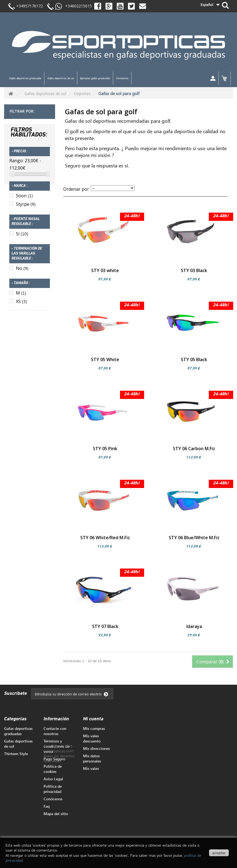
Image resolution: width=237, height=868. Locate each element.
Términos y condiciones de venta (56, 746)
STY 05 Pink (105, 449)
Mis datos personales (92, 758)
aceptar (219, 853)
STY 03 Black (194, 270)
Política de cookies (53, 769)
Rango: (16, 164)
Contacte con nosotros (55, 731)
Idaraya (194, 626)
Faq (47, 806)
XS (22, 305)
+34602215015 (77, 6)
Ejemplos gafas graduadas (95, 78)
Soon (24, 199)
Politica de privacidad (53, 789)
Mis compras (94, 728)
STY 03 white (105, 270)
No (22, 272)
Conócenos (122, 78)
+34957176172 (29, 6)
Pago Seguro (54, 759)
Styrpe (26, 207)
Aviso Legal (53, 779)
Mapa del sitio (56, 814)
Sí (22, 237)
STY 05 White (105, 359)
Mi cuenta (93, 719)
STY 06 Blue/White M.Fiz (194, 538)
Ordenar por (76, 189)
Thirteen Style (16, 754)
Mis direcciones (96, 748)
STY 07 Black (105, 626)
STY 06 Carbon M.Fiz (194, 449)
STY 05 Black (194, 359)
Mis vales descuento (92, 738)
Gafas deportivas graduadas (25, 78)
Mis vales (91, 768)
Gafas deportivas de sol (61, 78)
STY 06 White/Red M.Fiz (105, 538)
